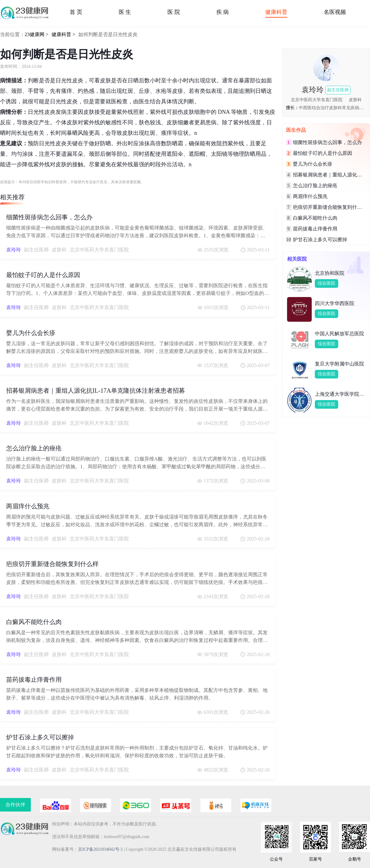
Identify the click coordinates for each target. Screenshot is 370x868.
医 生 (125, 12)
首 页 (76, 12)
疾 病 (223, 12)
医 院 (174, 12)
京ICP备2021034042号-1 (100, 849)
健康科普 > (63, 34)
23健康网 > (37, 34)
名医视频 (335, 12)
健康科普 (276, 12)
